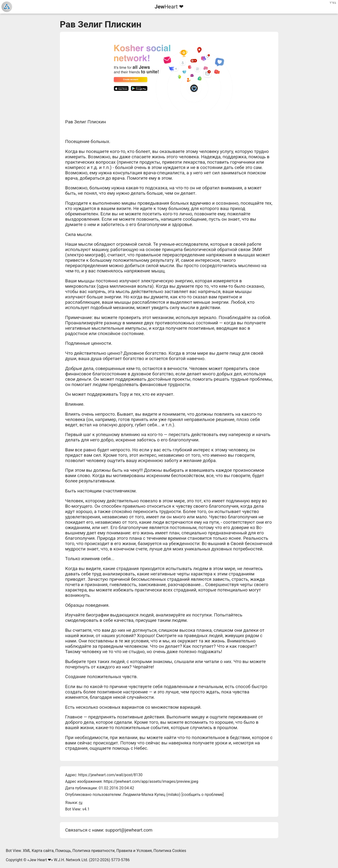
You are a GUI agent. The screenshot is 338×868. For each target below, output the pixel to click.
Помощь (63, 851)
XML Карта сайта (38, 851)
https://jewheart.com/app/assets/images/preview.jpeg (151, 781)
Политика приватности (94, 851)
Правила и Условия (134, 851)
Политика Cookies (170, 851)
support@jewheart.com (129, 830)
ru (81, 803)
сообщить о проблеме (203, 795)
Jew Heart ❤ (40, 860)
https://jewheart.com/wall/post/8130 (110, 775)
